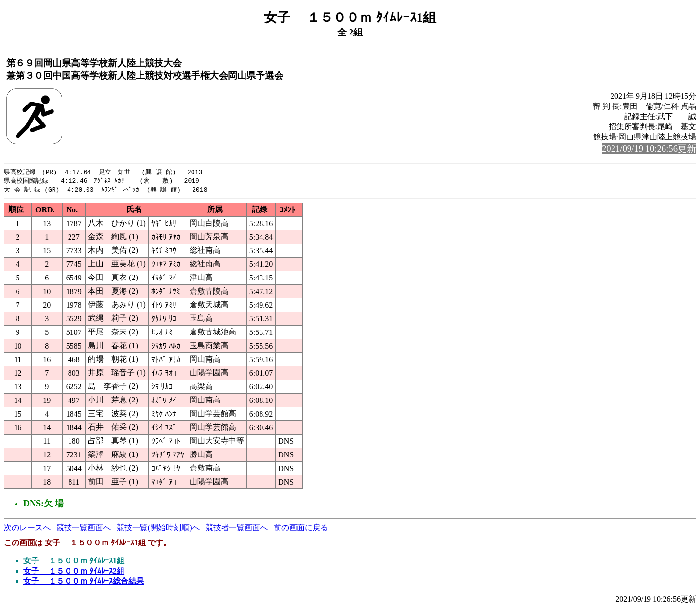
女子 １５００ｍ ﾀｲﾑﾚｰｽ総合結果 (84, 583)
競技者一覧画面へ (237, 529)
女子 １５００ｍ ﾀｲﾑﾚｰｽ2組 (74, 572)
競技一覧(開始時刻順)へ (158, 529)
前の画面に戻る (301, 529)
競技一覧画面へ (84, 529)
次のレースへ (27, 529)
